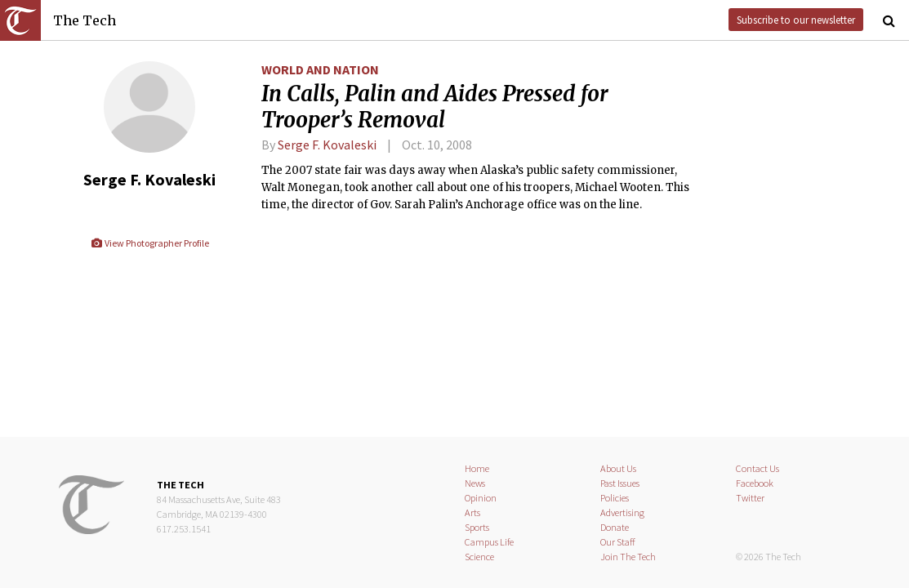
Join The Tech (628, 557)
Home (477, 468)
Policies (615, 498)
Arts (472, 512)
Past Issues (620, 483)
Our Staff (618, 542)
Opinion (481, 498)
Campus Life (489, 542)
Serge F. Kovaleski (327, 145)
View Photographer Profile (150, 243)
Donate (615, 527)
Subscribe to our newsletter (796, 20)
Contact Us (757, 468)
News (475, 483)
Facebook (755, 483)
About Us (618, 468)
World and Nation (320, 69)
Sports (477, 527)
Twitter (750, 498)
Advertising (622, 512)
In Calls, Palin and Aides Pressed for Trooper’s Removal (435, 107)
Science (479, 557)
